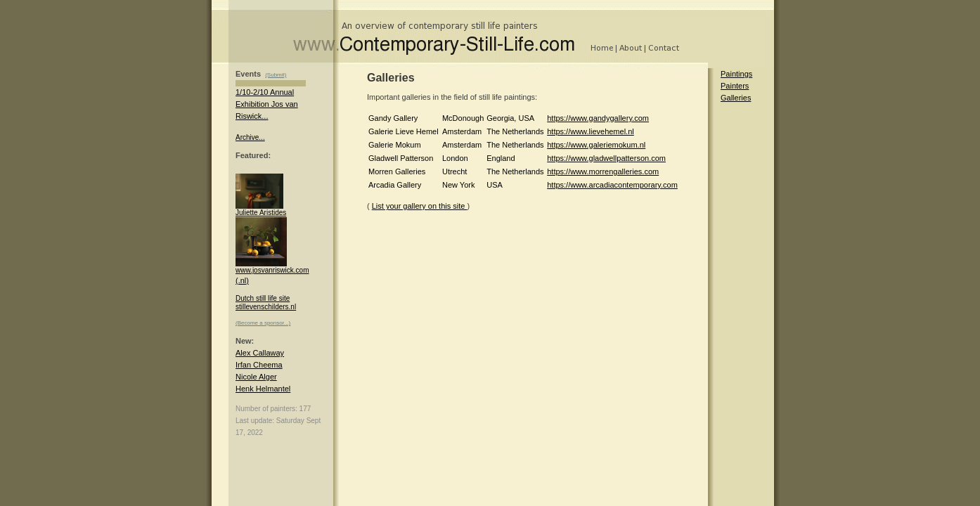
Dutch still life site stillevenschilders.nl (266, 303)
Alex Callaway (260, 353)
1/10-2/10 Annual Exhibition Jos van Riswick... (267, 104)
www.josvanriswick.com (272, 267)
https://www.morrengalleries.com (603, 171)
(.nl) (242, 280)
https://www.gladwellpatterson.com (606, 158)
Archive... (250, 137)
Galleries (736, 98)
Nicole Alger (256, 377)
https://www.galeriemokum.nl (596, 145)
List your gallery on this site (420, 206)
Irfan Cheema (259, 365)
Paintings (736, 74)
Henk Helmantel (263, 389)
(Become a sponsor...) (263, 323)
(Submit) (276, 75)
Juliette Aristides (261, 209)
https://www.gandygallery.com (598, 118)
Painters (735, 86)
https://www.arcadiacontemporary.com (612, 185)
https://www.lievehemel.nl (591, 131)
